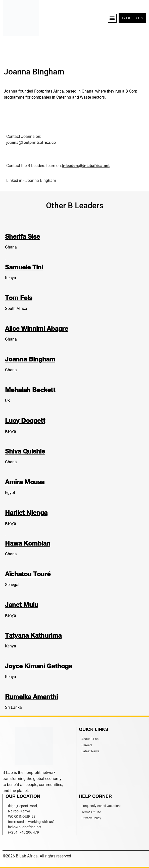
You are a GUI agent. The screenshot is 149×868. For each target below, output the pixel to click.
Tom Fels (19, 298)
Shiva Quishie (25, 451)
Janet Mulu (22, 605)
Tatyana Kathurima (33, 635)
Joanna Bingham (41, 180)
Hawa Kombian (28, 543)
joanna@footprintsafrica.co (32, 142)
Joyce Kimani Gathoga (39, 666)
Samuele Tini (24, 267)
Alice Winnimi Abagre (37, 328)
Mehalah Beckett (30, 390)
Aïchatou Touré (28, 574)
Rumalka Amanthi (31, 697)
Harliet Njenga (26, 512)
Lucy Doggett (25, 420)
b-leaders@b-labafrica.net (86, 166)
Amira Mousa (25, 482)
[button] (112, 18)
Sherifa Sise (22, 236)
